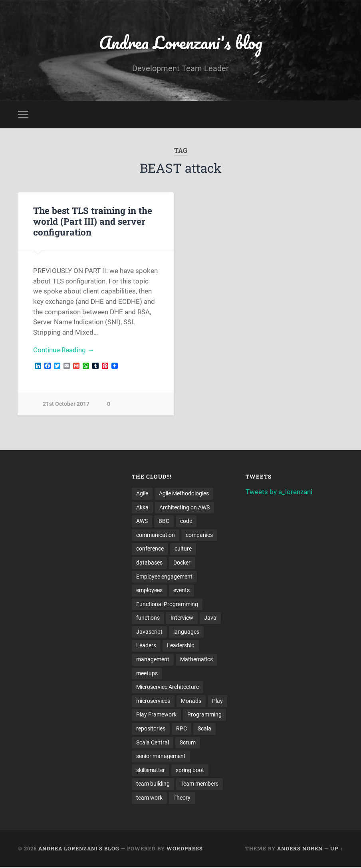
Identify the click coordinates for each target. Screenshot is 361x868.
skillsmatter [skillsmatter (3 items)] (151, 771)
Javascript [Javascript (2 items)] (149, 632)
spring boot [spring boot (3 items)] (190, 771)
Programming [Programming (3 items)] (204, 715)
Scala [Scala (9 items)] (204, 729)
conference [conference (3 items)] (150, 549)
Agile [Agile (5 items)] (142, 493)
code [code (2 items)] (186, 521)
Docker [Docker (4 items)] (182, 563)
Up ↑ (336, 849)
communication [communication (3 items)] (156, 535)
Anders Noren (300, 849)
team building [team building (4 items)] (153, 785)
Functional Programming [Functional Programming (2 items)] (167, 605)
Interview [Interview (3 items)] (182, 619)
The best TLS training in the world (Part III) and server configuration (93, 221)
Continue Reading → (64, 350)
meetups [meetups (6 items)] (147, 674)
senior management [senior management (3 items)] (161, 757)
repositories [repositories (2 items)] (151, 729)
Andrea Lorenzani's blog (180, 42)
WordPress (185, 849)
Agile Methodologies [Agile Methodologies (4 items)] (184, 493)
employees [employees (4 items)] (149, 591)
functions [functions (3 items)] (148, 619)
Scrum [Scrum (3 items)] (188, 743)
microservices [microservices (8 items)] (153, 702)
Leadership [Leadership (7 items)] (181, 646)
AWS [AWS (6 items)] (142, 521)
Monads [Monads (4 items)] (191, 702)
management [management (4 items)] (153, 660)
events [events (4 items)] (181, 591)
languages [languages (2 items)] (186, 632)
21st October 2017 (66, 404)
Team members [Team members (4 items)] (199, 785)
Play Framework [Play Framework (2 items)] (156, 715)
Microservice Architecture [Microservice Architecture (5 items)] (168, 688)
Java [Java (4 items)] (210, 619)
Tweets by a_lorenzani (279, 492)
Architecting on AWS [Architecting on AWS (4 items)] (184, 507)
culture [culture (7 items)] (183, 549)
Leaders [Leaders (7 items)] (146, 646)
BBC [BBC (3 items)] (164, 521)
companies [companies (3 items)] (199, 535)
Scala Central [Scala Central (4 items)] (153, 743)
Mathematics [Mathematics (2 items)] (196, 660)
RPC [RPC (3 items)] (181, 729)
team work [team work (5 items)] (149, 799)
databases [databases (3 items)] (149, 563)
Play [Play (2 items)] (217, 702)
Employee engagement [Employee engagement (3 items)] (164, 577)
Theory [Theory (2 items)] (182, 799)
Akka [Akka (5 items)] (142, 507)
